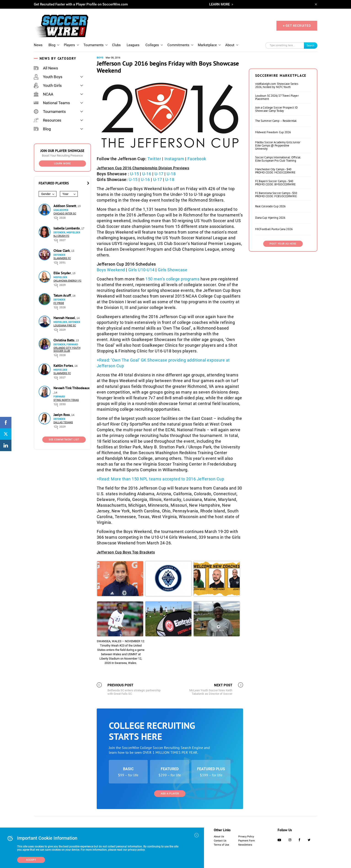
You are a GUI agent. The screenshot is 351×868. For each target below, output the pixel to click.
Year (65, 194)
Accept (31, 860)
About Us (219, 837)
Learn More (62, 164)
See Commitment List (64, 440)
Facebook (197, 159)
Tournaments (94, 45)
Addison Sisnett (65, 206)
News (38, 45)
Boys (100, 58)
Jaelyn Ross (62, 415)
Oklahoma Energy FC (67, 281)
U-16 (147, 174)
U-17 (159, 174)
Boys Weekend (111, 270)
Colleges (152, 45)
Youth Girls (48, 85)
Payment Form (247, 841)
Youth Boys (48, 77)
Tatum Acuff (63, 295)
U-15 (135, 174)
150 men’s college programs (172, 279)
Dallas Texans (63, 422)
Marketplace (207, 45)
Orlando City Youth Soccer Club (67, 349)
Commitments (178, 45)
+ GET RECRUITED (297, 26)
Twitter (154, 159)
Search (311, 45)
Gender (46, 194)
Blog (52, 45)
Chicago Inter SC (65, 214)
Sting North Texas (66, 400)
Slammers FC (62, 258)
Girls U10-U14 (141, 270)
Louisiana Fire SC (65, 326)
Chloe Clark (62, 251)
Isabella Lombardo (67, 228)
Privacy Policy (246, 837)
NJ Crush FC (61, 236)
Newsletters (245, 845)
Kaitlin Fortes (64, 366)
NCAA (44, 94)
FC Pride (59, 303)
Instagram (174, 159)
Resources (48, 120)
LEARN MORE (220, 4)
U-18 (171, 174)
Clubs (116, 45)
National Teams (52, 103)
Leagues (133, 45)
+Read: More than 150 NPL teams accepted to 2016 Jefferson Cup (161, 479)
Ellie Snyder (63, 273)
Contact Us (220, 841)
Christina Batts (64, 340)
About (230, 45)
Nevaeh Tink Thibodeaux (72, 388)
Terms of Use (221, 845)
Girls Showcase (173, 270)
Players (69, 45)
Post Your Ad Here (283, 244)
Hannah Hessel (65, 318)
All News (46, 68)
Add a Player (170, 794)
